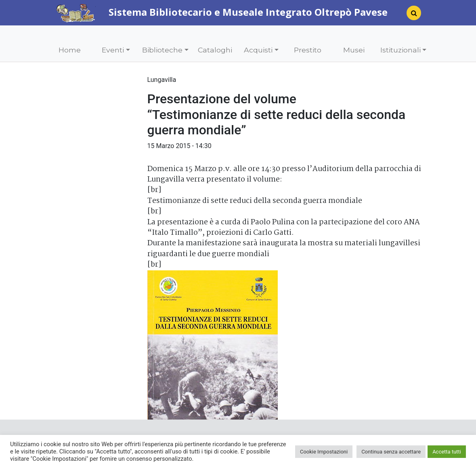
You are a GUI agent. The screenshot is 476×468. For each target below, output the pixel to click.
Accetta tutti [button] (447, 452)
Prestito (308, 50)
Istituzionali (401, 50)
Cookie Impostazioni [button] (324, 452)
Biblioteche (162, 50)
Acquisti (258, 50)
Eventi (113, 50)
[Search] (411, 15)
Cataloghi (215, 50)
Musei (354, 50)
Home (70, 50)
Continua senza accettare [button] (391, 452)
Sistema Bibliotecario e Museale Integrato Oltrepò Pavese (222, 12)
